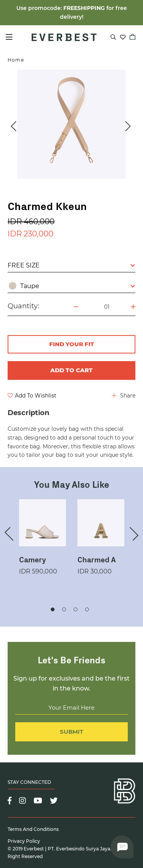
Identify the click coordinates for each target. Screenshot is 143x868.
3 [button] (76, 609)
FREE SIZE (71, 265)
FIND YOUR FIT (72, 344)
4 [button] (87, 609)
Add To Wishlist (32, 396)
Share (124, 396)
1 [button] (53, 609)
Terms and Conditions (33, 829)
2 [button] (64, 609)
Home (16, 60)
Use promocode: (40, 8)
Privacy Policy (24, 841)
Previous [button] (13, 126)
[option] (71, 124)
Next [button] (128, 126)
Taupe (72, 286)
